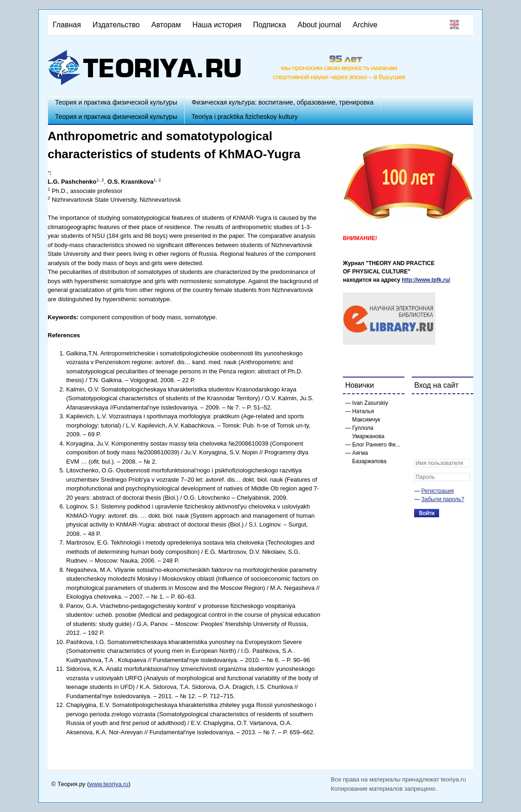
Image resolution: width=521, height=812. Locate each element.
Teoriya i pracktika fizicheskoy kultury (245, 117)
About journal (319, 25)
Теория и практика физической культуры (116, 102)
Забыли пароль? (443, 499)
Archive (365, 25)
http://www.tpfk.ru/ (426, 280)
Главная (67, 25)
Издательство (116, 25)
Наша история (217, 25)
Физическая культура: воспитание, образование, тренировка (282, 102)
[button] (422, 407)
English (454, 25)
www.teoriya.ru (109, 784)
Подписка (270, 25)
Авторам (166, 25)
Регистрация (438, 491)
